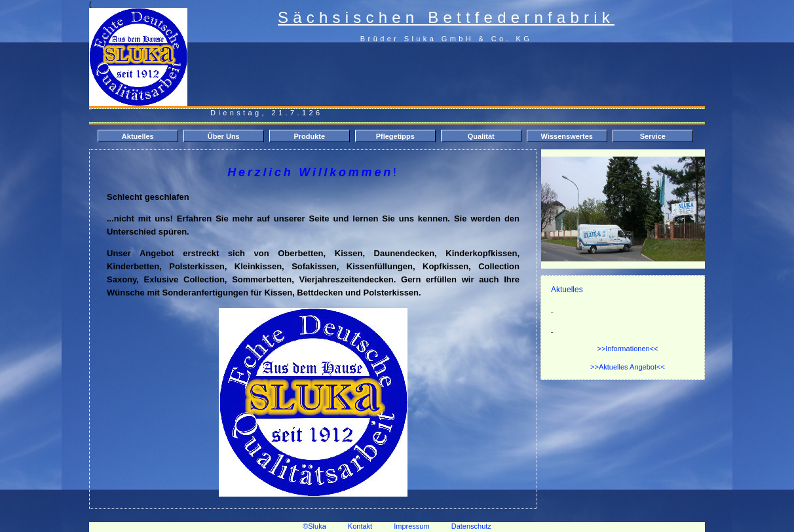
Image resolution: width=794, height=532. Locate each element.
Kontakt (360, 526)
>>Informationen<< (628, 349)
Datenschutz (471, 526)
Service (653, 136)
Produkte (309, 136)
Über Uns (224, 136)
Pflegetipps (395, 136)
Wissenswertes (567, 136)
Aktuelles (138, 136)
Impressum (422, 526)
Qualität (481, 136)
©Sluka (314, 526)
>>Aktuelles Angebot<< (628, 367)
